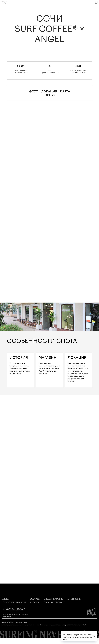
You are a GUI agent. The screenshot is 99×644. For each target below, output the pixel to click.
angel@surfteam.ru (81, 70)
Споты (5, 604)
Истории (34, 608)
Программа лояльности (14, 608)
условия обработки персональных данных (77, 638)
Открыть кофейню (53, 604)
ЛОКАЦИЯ (49, 91)
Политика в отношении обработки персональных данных (20, 631)
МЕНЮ (49, 95)
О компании (74, 604)
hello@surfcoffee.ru (8, 628)
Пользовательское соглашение (51, 631)
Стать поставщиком (54, 608)
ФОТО (34, 91)
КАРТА (65, 91)
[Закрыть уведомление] (96, 632)
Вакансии (35, 604)
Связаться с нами (21, 628)
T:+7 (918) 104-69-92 (79, 73)
